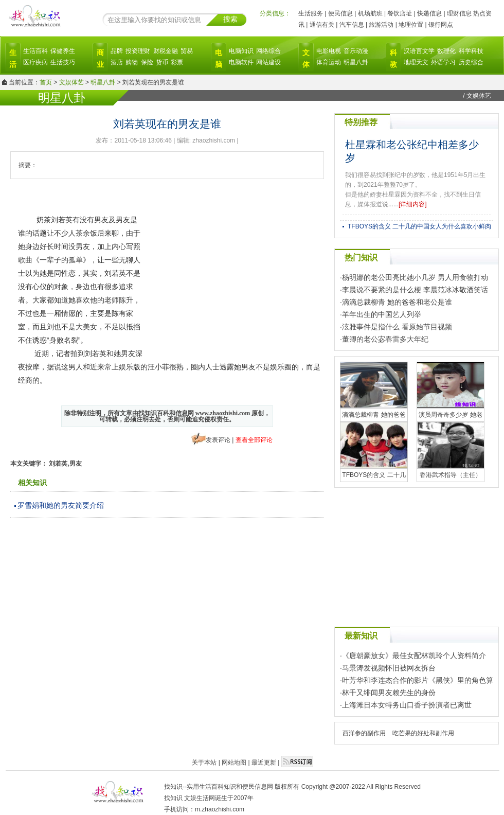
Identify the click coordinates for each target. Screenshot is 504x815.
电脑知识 (241, 51)
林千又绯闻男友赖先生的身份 (389, 693)
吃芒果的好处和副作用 (423, 733)
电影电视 (329, 51)
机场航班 (370, 13)
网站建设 (268, 62)
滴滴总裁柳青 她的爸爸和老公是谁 (397, 302)
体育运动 (329, 62)
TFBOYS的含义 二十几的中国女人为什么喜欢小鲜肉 (419, 226)
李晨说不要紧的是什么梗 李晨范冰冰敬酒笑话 (415, 290)
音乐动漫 (356, 51)
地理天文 (416, 62)
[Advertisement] (247, 285)
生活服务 (311, 13)
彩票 (177, 62)
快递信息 (429, 13)
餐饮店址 (400, 13)
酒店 (117, 62)
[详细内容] (413, 204)
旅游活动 (381, 25)
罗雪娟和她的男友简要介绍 (61, 505)
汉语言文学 (419, 51)
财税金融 (166, 51)
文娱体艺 (71, 82)
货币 (162, 62)
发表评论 (218, 440)
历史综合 (471, 62)
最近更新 (264, 763)
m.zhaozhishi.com (220, 809)
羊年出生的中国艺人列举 (382, 314)
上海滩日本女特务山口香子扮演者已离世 (407, 705)
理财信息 (459, 13)
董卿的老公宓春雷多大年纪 (385, 339)
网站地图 (234, 763)
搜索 (230, 19)
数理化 (446, 51)
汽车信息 (352, 25)
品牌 (117, 51)
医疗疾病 (35, 62)
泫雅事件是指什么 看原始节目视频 (397, 327)
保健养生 (63, 51)
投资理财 (138, 51)
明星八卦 (356, 62)
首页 (46, 82)
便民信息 (340, 13)
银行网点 (441, 25)
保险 (147, 62)
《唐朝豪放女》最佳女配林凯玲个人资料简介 (414, 655)
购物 (132, 62)
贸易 (187, 51)
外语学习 (443, 62)
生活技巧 (63, 62)
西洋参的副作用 (364, 733)
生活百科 (35, 51)
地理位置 (411, 25)
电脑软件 (241, 62)
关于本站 (204, 763)
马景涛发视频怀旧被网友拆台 (389, 668)
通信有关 (322, 25)
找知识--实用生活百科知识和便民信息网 (219, 787)
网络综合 (268, 51)
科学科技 (471, 51)
